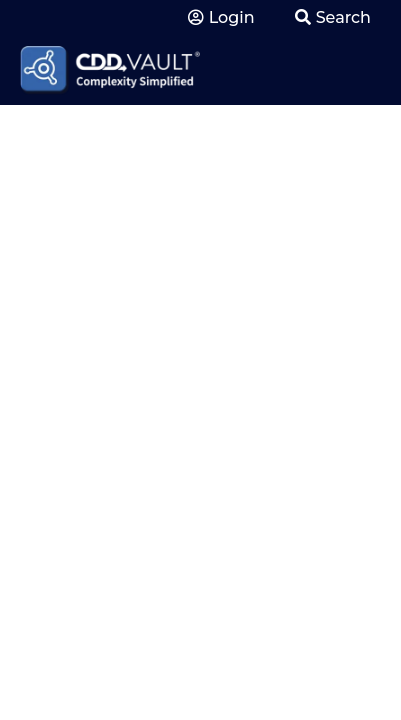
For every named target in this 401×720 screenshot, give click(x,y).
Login (221, 17)
